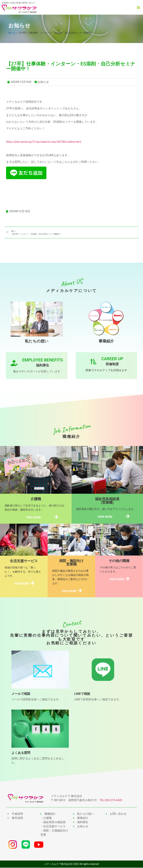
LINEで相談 (82, 694)
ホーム (12, 33)
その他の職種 (119, 561)
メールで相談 (21, 694)
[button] (138, 7)
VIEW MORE (33, 518)
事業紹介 (106, 341)
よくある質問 (21, 753)
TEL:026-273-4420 (111, 801)
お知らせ (19, 26)
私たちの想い (37, 341)
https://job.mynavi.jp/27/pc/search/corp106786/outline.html (44, 142)
